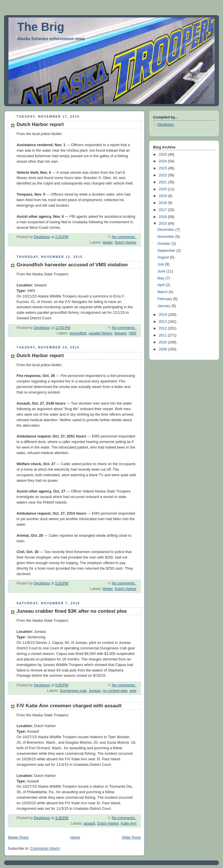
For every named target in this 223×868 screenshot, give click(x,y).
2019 (163, 196)
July (161, 264)
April (162, 285)
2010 (163, 342)
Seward (120, 333)
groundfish (78, 333)
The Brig (41, 27)
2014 (163, 315)
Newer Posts (18, 837)
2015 (163, 224)
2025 (163, 155)
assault (89, 823)
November (166, 237)
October (164, 244)
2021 (163, 182)
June (162, 271)
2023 (163, 168)
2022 (163, 175)
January (164, 306)
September (167, 251)
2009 (163, 349)
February (165, 299)
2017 (163, 210)
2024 (163, 161)
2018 (163, 203)
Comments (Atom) (45, 848)
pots (133, 691)
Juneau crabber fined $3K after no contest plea (72, 611)
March (163, 292)
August (164, 257)
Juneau (95, 691)
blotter (108, 242)
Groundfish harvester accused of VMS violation (72, 265)
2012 (163, 328)
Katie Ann (129, 823)
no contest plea (115, 691)
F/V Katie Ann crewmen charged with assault (69, 706)
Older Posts (131, 837)
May (161, 278)
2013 (163, 322)
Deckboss (166, 125)
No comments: (124, 237)
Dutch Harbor (126, 242)
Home (75, 837)
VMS (133, 333)
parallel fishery (100, 333)
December (166, 230)
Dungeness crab (73, 691)
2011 (163, 335)
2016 (163, 217)
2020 (163, 189)
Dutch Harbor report (40, 124)
